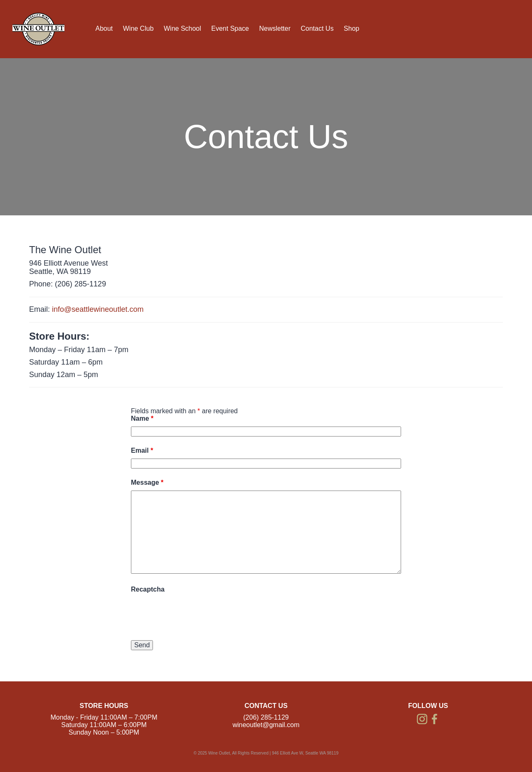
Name (142, 418)
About (104, 28)
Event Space (230, 28)
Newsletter (275, 28)
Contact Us (317, 28)
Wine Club (138, 28)
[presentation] (194, 614)
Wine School (182, 28)
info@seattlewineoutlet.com (98, 309)
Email (142, 450)
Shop (351, 28)
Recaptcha (148, 589)
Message (147, 482)
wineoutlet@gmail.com (266, 725)
